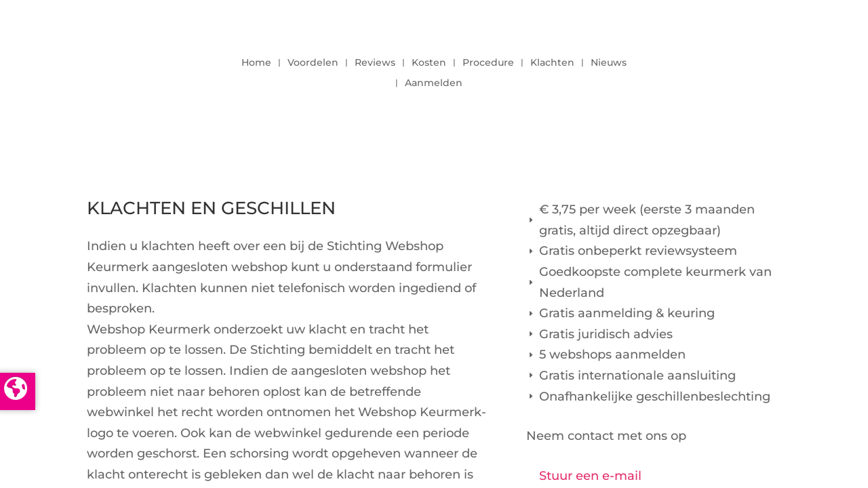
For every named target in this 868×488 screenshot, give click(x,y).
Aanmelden (434, 83)
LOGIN (744, 69)
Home (256, 63)
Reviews (375, 63)
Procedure (488, 63)
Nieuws (609, 63)
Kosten (429, 63)
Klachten (552, 63)
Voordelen (313, 63)
